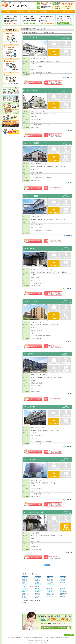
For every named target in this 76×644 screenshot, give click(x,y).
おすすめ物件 (64, 637)
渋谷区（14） (63, 578)
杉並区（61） (50, 576)
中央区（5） (25, 576)
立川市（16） (38, 592)
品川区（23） (38, 582)
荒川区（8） (50, 578)
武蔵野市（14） (51, 595)
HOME (9, 637)
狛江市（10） (50, 588)
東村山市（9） (26, 595)
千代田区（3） (38, 584)
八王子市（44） (26, 588)
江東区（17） (25, 579)
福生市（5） (25, 596)
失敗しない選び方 (23, 637)
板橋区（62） (63, 581)
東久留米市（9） (51, 590)
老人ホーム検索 (15, 637)
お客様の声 (38, 637)
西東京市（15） (51, 593)
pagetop (68, 77)
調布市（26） (38, 595)
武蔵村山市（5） (63, 593)
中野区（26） (25, 582)
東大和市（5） (63, 592)
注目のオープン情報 (55, 637)
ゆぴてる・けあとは (45, 637)
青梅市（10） (38, 593)
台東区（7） (38, 581)
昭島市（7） (25, 592)
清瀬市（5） (62, 596)
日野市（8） (62, 588)
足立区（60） (50, 579)
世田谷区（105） (51, 584)
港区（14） (37, 579)
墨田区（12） (50, 582)
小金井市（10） (26, 593)
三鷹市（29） (25, 590)
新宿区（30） (50, 581)
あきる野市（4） (39, 590)
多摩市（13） (38, 588)
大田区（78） (25, 581)
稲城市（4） (50, 592)
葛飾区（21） (63, 582)
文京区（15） (25, 578)
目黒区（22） (63, 576)
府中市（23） (50, 596)
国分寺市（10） (26, 598)
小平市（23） (38, 596)
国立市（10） (63, 590)
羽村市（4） (62, 595)
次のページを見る (55, 565)
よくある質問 (31, 637)
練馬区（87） (38, 576)
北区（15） (25, 584)
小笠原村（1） (26, 602)
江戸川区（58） (38, 578)
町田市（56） (38, 598)
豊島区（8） (62, 579)
